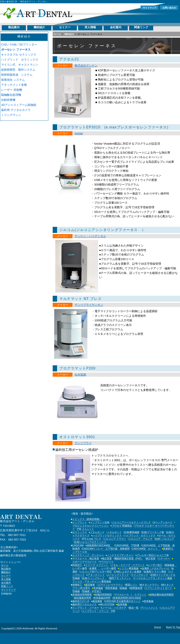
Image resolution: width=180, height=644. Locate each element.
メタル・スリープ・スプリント (128, 565)
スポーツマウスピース (85, 562)
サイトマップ (149, 8)
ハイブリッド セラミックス (20, 60)
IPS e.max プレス (92, 539)
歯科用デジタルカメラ (85, 604)
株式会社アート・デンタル (38, 13)
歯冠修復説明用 (83, 598)
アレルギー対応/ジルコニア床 (153, 555)
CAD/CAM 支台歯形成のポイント (123, 601)
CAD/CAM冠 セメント (146, 549)
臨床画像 (122, 604)
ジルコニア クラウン (115, 539)
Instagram (6, 593)
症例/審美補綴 (132, 532)
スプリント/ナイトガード (158, 588)
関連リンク (141, 27)
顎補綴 (76, 591)
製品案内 (14, 27)
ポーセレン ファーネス (16, 50)
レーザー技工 (155, 565)
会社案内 (116, 27)
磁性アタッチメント (120, 578)
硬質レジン (131, 585)
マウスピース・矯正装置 (86, 558)
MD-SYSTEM (107, 604)
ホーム (57, 34)
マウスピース (106, 562)
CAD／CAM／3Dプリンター (19, 45)
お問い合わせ (169, 8)
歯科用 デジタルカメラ (16, 110)
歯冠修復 (90, 585)
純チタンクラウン (149, 585)
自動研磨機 (8, 100)
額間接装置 (136, 588)
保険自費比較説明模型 (162, 595)
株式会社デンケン (86, 66)
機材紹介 (39, 27)
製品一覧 (134, 608)
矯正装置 (107, 558)
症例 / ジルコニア (164, 539)
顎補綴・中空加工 (92, 591)
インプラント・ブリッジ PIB (99, 611)
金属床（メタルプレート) (156, 568)
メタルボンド (97, 532)
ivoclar (79, 133)
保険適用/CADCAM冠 (100, 545)
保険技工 (77, 585)
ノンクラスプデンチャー (120, 555)
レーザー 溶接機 (12, 90)
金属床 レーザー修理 (103, 568)
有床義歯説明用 (102, 598)
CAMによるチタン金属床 (128, 572)
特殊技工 (77, 565)
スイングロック (140, 575)
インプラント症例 (100, 522)
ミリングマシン (11, 115)
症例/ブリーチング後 (153, 532)
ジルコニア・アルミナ (140, 539)
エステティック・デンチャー (88, 555)
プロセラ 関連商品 (122, 526)
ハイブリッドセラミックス (107, 535)
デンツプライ (83, 443)
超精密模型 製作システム (18, 70)
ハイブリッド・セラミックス (140, 535)
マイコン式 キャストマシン (20, 65)
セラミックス (80, 532)
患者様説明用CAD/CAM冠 (127, 598)
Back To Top (173, 627)
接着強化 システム (13, 80)
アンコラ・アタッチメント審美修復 (92, 581)
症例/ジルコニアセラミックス (90, 542)
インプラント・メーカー (86, 608)
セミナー (65, 27)
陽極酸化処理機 (11, 95)
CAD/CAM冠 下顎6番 (127, 545)
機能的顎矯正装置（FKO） (129, 558)
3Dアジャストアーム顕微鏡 (19, 105)
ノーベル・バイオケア (114, 608)
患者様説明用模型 (82, 595)
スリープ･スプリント (97, 565)
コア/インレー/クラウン (110, 585)
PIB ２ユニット (86, 529)
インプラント (80, 522)
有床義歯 (98, 588)
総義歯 (123, 588)
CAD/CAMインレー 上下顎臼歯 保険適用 (106, 549)
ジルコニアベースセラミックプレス (131, 522)
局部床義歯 (111, 588)
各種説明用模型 (103, 595)
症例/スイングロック (94, 578)
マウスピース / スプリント (130, 595)
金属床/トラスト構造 (155, 572)
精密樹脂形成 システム (17, 75)
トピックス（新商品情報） (87, 519)
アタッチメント (96, 575)
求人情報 (90, 27)
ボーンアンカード (163, 522)
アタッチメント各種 (14, 85)
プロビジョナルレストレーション (91, 526)
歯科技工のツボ (81, 601)
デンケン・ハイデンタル (90, 236)
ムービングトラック (118, 575)
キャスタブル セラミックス (19, 55)
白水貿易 (80, 375)
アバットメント (149, 608)
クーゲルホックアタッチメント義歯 (153, 578)
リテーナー (164, 558)
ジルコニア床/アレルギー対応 (96, 572)
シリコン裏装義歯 (129, 568)
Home (157, 627)
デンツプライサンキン (89, 305)
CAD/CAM (78, 545)
